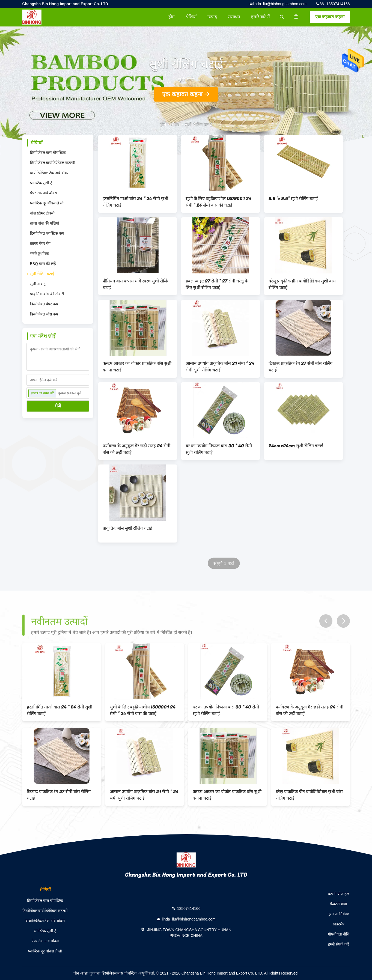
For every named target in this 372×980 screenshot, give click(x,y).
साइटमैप (339, 924)
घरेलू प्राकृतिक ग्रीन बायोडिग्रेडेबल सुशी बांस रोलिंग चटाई (302, 284)
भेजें (58, 406)
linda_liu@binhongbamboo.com (280, 4)
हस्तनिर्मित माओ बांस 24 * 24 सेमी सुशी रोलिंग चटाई (135, 202)
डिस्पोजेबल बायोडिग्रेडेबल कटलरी (53, 163)
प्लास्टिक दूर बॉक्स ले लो (47, 203)
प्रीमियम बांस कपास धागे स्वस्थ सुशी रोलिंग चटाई (136, 284)
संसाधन (234, 17)
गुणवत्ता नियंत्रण (339, 914)
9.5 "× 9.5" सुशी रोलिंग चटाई (293, 199)
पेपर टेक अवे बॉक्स (44, 193)
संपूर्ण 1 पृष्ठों (224, 563)
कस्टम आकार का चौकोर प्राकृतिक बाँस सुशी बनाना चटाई (137, 367)
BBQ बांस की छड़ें (43, 264)
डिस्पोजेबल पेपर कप (44, 304)
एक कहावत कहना (330, 17)
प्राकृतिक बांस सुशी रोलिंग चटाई (127, 528)
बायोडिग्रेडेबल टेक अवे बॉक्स (50, 173)
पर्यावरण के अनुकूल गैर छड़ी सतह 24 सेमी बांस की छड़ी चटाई (136, 449)
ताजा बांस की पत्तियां (45, 223)
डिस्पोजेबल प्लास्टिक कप (47, 233)
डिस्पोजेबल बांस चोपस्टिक (48, 153)
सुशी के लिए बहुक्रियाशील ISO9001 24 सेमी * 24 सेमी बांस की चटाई (218, 202)
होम (172, 17)
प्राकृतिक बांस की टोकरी (47, 294)
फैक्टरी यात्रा (339, 904)
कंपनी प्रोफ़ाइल (339, 894)
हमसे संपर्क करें (339, 944)
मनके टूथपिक (40, 254)
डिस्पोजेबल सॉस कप (44, 314)
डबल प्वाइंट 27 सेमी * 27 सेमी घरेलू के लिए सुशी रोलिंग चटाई (217, 284)
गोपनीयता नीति (339, 934)
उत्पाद (212, 17)
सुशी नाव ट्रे (38, 284)
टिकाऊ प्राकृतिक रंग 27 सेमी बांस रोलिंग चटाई (300, 367)
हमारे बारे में (261, 17)
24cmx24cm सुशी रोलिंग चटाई (296, 446)
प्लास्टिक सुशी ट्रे (41, 183)
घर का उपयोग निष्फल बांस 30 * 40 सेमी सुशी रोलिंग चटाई (219, 449)
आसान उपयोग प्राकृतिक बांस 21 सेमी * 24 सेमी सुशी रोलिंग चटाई (220, 367)
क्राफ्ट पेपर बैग (40, 243)
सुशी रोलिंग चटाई (42, 274)
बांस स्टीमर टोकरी (42, 213)
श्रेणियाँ (191, 17)
